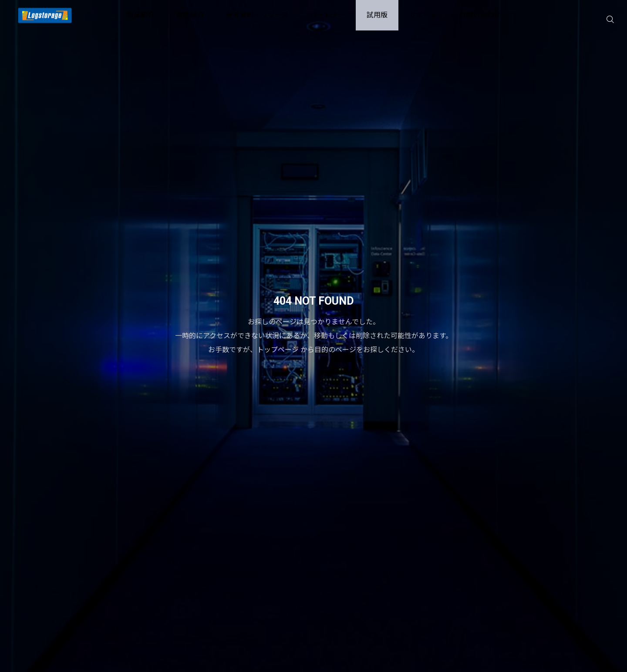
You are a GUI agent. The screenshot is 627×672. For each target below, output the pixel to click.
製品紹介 (141, 15)
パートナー (327, 15)
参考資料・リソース (257, 15)
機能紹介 (190, 15)
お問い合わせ (480, 15)
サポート (423, 15)
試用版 (377, 15)
